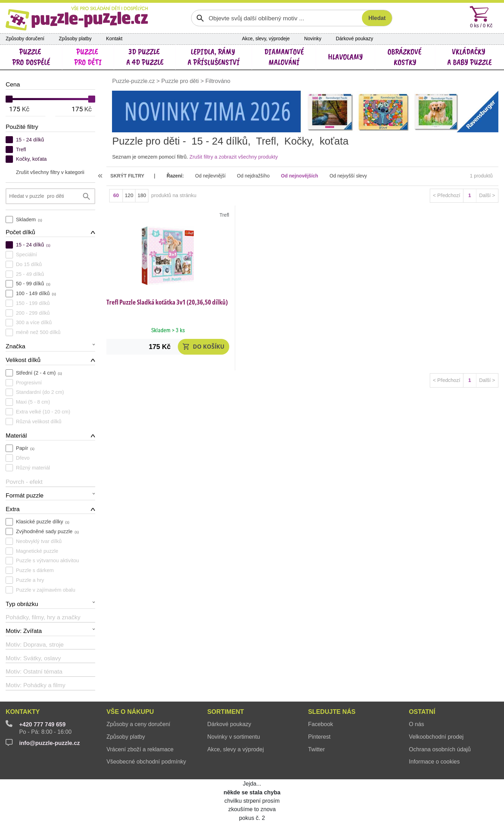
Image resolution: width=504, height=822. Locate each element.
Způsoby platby (75, 39)
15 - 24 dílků (30, 140)
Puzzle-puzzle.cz (134, 81)
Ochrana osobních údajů (440, 749)
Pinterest (319, 737)
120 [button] (129, 195)
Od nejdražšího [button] (253, 176)
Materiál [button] (16, 436)
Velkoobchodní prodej (436, 737)
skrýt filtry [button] (127, 176)
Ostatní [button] (422, 712)
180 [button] (142, 195)
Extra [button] (13, 509)
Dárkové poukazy (354, 39)
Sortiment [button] (226, 712)
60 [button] (116, 195)
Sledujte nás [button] (332, 712)
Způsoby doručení (25, 39)
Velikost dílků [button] (23, 360)
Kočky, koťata (31, 159)
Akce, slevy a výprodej (236, 749)
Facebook (320, 724)
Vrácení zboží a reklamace (140, 749)
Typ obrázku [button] (22, 604)
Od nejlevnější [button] (210, 176)
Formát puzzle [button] (24, 496)
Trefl (21, 149)
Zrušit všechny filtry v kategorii (50, 172)
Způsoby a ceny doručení (138, 724)
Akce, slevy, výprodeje (266, 39)
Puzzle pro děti (180, 81)
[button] (204, 347)
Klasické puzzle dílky (43, 522)
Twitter (316, 749)
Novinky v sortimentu (234, 737)
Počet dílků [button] (20, 232)
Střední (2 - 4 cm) (39, 373)
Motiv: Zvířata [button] (24, 631)
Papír (25, 448)
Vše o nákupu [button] (130, 712)
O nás (416, 724)
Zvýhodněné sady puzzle (47, 531)
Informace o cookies (434, 761)
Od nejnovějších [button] (300, 176)
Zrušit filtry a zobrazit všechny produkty (234, 157)
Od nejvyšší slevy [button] (348, 176)
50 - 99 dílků (33, 284)
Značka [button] (15, 346)
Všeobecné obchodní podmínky (146, 761)
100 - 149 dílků (36, 293)
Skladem (29, 220)
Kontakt (114, 39)
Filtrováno (218, 81)
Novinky (313, 39)
